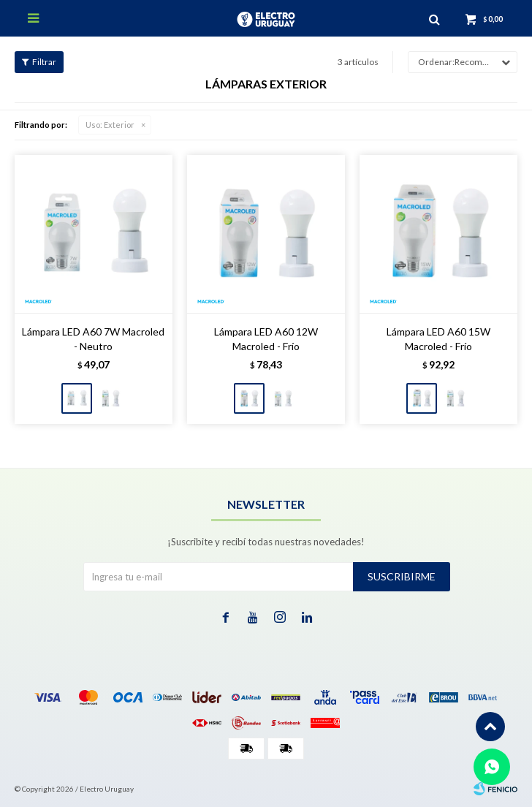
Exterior (110, 125)
